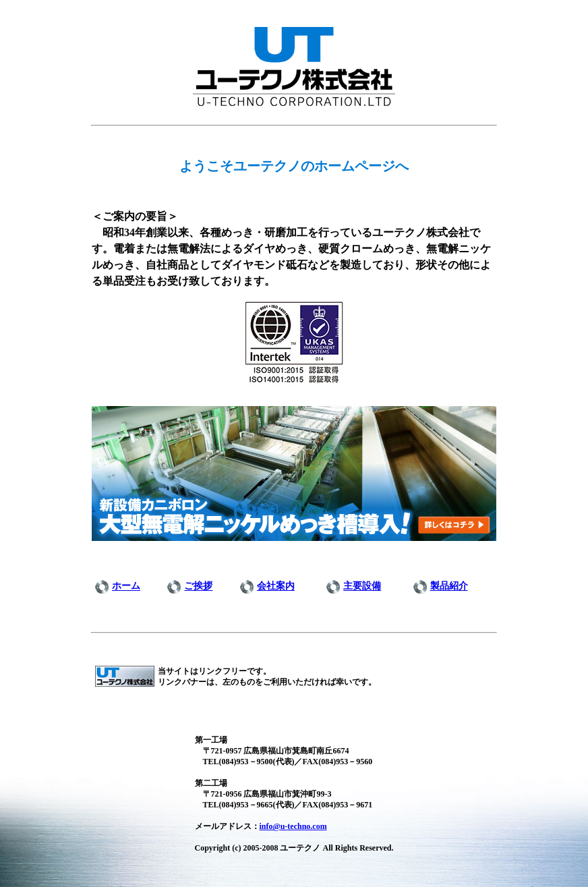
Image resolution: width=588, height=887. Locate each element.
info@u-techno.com (293, 826)
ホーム (126, 586)
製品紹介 (449, 586)
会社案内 (276, 586)
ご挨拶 (198, 586)
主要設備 (362, 586)
